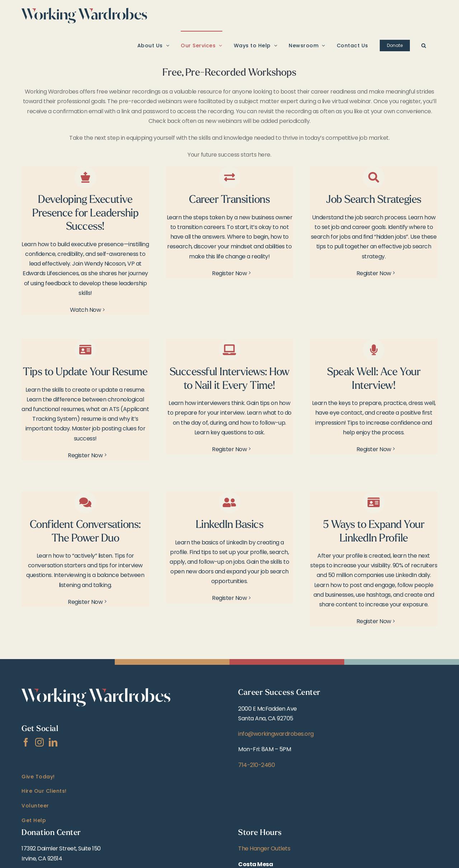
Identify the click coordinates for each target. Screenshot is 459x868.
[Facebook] (26, 742)
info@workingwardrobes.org (276, 734)
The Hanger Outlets (264, 848)
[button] (424, 45)
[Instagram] (39, 742)
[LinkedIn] (53, 742)
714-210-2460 (256, 765)
